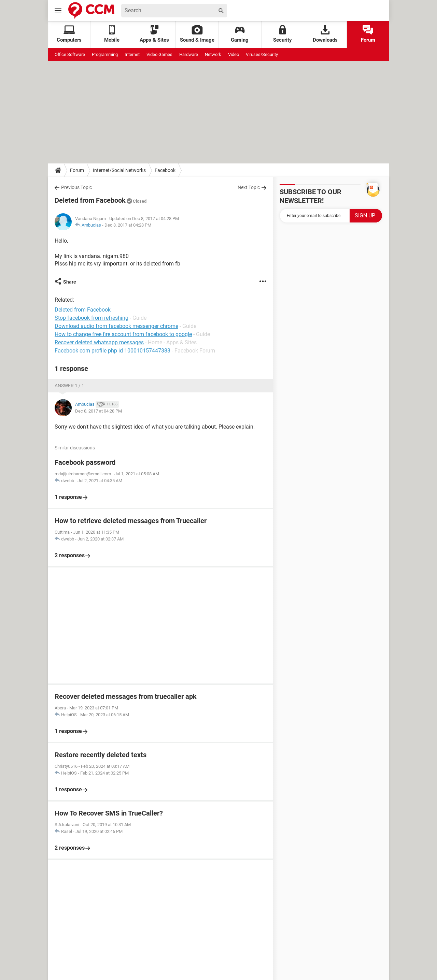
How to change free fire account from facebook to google (123, 334)
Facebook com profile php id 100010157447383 (112, 351)
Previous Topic (76, 187)
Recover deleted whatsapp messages (99, 342)
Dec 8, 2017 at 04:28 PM (128, 225)
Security (283, 34)
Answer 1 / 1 (69, 386)
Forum (368, 34)
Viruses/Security (262, 54)
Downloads (325, 34)
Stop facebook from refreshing (91, 318)
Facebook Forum (195, 351)
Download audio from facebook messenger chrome (116, 326)
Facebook (165, 170)
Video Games (159, 54)
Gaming (240, 34)
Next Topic (249, 187)
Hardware (189, 54)
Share (70, 282)
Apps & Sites (154, 34)
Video (234, 54)
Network (213, 54)
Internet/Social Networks (119, 170)
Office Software (70, 54)
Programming (105, 54)
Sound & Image (197, 34)
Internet (132, 54)
